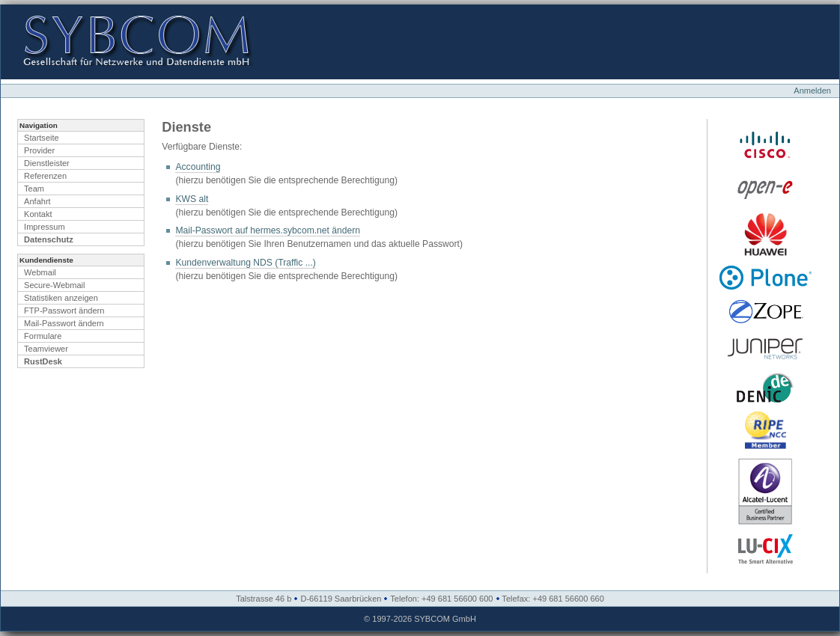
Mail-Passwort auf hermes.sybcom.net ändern (268, 230)
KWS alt (192, 199)
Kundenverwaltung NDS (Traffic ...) (245, 263)
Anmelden (812, 91)
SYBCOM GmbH (445, 619)
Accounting (198, 167)
